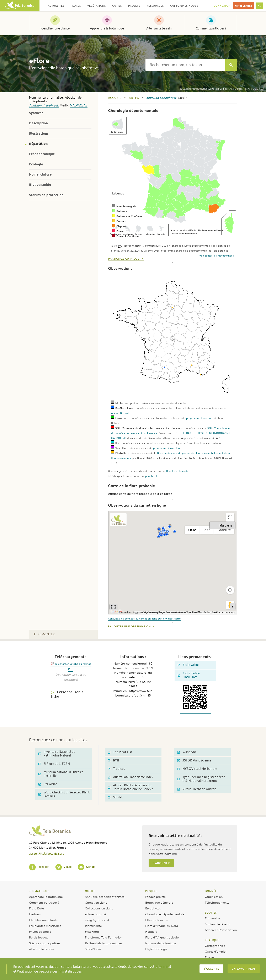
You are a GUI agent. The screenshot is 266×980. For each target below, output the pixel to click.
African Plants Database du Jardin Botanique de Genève (131, 787)
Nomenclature (40, 174)
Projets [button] (134, 6)
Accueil (115, 98)
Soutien (211, 913)
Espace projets (155, 897)
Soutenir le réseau (218, 924)
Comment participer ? (211, 28)
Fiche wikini (188, 665)
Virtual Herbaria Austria (197, 789)
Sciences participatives (45, 943)
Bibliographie (40, 185)
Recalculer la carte (177, 471)
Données (212, 891)
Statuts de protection (46, 195)
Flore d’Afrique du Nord (162, 926)
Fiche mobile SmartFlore (189, 675)
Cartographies (215, 946)
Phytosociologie (40, 931)
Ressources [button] (155, 6)
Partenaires (213, 918)
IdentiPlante (93, 926)
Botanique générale (159, 902)
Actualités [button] (56, 6)
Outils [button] (117, 6)
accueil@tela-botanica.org (47, 854)
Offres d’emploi (216, 951)
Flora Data (37, 908)
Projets (151, 891)
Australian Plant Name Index (131, 777)
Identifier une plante (55, 28)
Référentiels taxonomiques (104, 943)
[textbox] (185, 65)
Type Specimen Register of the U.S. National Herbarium (201, 779)
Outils (90, 891)
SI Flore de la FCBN (54, 764)
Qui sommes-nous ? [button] (184, 6)
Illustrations (39, 134)
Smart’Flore (93, 949)
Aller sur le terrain (159, 28)
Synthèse (36, 113)
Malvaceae (79, 106)
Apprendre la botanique (107, 28)
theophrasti (51, 106)
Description (38, 123)
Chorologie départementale (165, 914)
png (147, 476)
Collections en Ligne (99, 908)
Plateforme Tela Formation (104, 937)
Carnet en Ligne (96, 902)
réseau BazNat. (120, 413)
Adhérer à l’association (221, 930)
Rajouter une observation (130, 627)
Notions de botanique (161, 943)
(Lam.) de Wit (202, 89)
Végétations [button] (97, 6)
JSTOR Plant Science (194, 761)
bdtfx (134, 98)
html (154, 476)
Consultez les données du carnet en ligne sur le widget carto (144, 618)
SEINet (115, 797)
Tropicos (116, 769)
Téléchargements (217, 902)
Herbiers (35, 914)
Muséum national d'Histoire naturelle (61, 774)
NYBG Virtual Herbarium (197, 769)
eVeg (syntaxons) (97, 920)
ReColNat (48, 784)
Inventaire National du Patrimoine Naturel (57, 754)
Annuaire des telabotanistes (105, 897)
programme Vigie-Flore (167, 448)
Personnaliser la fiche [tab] (67, 694)
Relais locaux (38, 937)
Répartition (38, 144)
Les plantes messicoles (45, 926)
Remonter (44, 634)
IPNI (113, 761)
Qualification (214, 897)
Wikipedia (187, 752)
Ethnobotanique (42, 154)
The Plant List (120, 752)
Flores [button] (76, 6)
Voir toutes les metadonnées (217, 255)
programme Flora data (200, 418)
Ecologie (36, 164)
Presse (209, 957)
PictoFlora (92, 931)
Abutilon (35, 106)
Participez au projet (124, 259)
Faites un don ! (243, 6)
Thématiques (39, 891)
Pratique (212, 940)
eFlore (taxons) (95, 914)
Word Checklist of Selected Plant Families (64, 794)
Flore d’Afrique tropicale (162, 937)
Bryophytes (153, 908)
